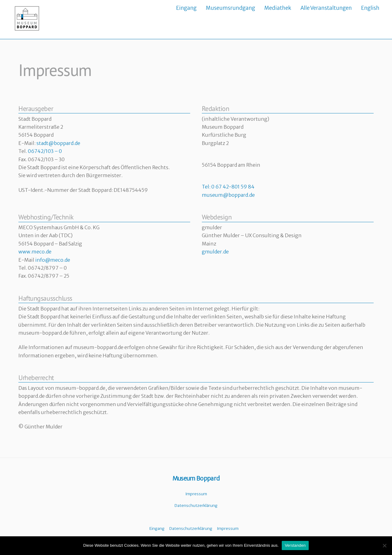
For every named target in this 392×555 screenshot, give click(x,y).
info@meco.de (53, 260)
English (370, 8)
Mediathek (278, 8)
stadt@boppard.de (58, 143)
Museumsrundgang (230, 8)
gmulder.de (215, 252)
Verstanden (295, 545)
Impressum (196, 494)
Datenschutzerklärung (196, 506)
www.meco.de (35, 252)
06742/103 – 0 (45, 151)
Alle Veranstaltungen (326, 8)
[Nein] (384, 545)
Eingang (186, 8)
